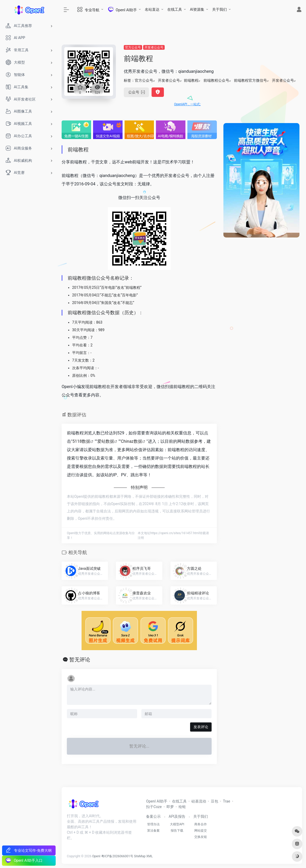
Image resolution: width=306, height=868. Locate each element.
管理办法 (153, 824)
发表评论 (201, 727)
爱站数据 (106, 441)
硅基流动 (199, 801)
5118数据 (81, 441)
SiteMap (140, 856)
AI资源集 (197, 9)
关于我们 (219, 9)
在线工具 (175, 9)
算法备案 (153, 831)
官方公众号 (133, 47)
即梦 (170, 807)
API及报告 (177, 816)
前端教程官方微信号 (250, 80)
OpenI (96, 856)
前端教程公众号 (216, 80)
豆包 (214, 801)
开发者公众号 (154, 47)
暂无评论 (80, 660)
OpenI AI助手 (157, 801)
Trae (226, 801)
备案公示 (153, 816)
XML (149, 856)
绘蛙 (182, 807)
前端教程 (191, 80)
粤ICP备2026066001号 (117, 856)
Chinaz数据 (131, 441)
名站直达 (152, 9)
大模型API (177, 824)
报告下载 (177, 831)
